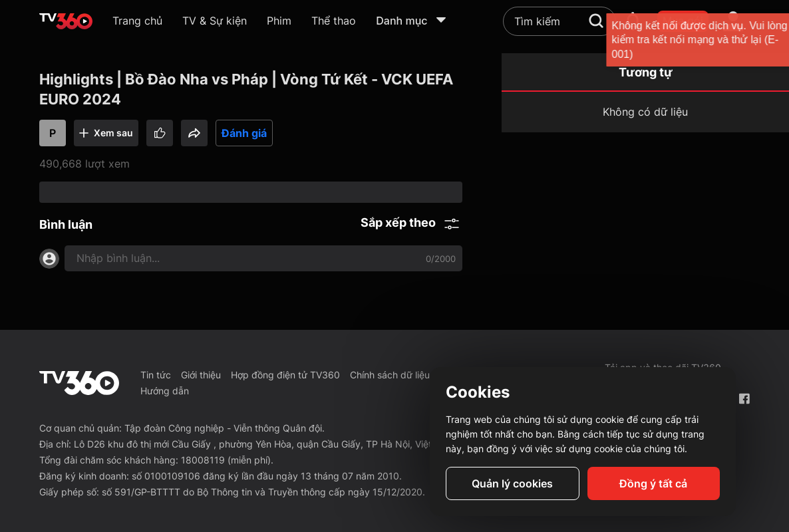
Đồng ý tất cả (653, 483)
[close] (761, 40)
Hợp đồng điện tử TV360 (285, 375)
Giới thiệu (201, 375)
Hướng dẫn (165, 391)
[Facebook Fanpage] (744, 399)
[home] (66, 21)
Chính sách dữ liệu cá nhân (408, 375)
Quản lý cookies (512, 483)
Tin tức (156, 375)
